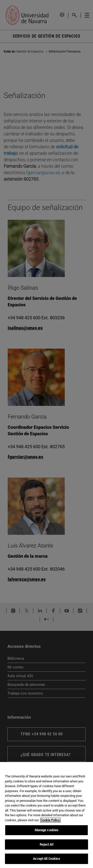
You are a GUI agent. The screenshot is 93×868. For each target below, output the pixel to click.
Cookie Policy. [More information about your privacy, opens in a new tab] (50, 820)
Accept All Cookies (46, 859)
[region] (46, 815)
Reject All (46, 844)
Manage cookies (47, 830)
